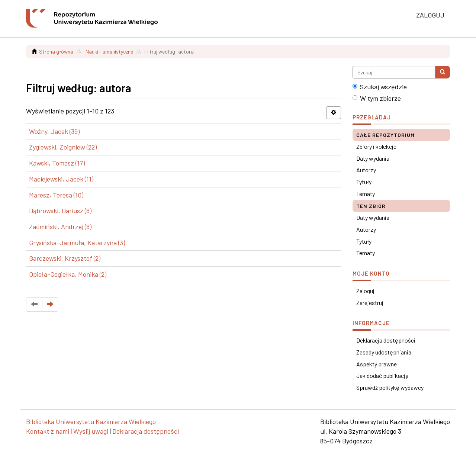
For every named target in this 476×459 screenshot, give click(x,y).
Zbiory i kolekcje (376, 146)
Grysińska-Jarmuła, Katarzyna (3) (77, 243)
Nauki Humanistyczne (109, 52)
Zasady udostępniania (384, 352)
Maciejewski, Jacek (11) (61, 179)
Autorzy (366, 170)
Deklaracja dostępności (386, 340)
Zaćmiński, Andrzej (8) (60, 227)
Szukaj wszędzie (380, 87)
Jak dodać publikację (382, 375)
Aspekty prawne (377, 364)
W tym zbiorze (377, 98)
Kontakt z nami (48, 431)
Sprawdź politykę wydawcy (390, 387)
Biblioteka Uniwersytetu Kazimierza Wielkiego (91, 421)
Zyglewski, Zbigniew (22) (63, 147)
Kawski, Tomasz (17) (57, 163)
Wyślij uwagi (91, 431)
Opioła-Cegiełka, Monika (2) (68, 274)
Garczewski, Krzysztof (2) (65, 258)
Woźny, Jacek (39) (54, 131)
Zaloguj (365, 291)
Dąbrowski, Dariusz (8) (60, 211)
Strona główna (56, 52)
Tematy (366, 194)
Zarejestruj (370, 303)
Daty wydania (373, 158)
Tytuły (364, 182)
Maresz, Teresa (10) (56, 195)
